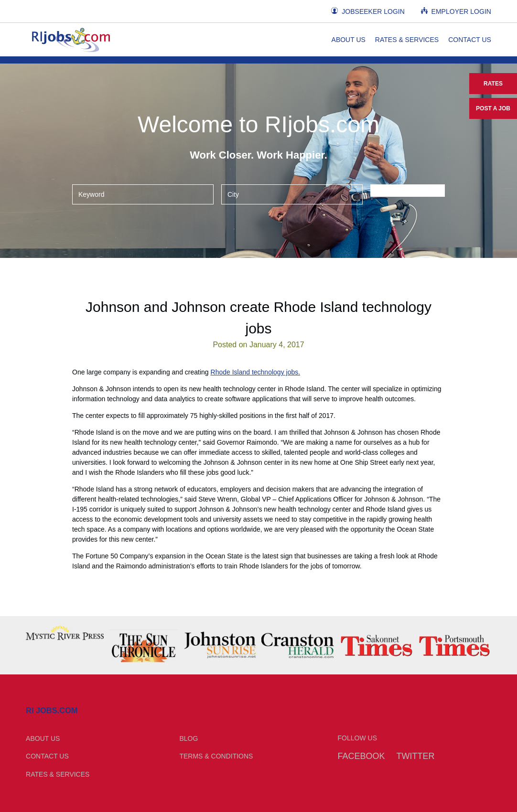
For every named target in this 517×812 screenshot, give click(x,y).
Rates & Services (407, 40)
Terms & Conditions (216, 756)
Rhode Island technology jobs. (256, 372)
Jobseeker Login (368, 11)
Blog (188, 738)
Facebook (361, 756)
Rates (493, 84)
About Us (349, 40)
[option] (65, 633)
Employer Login (456, 11)
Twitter (415, 756)
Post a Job (493, 108)
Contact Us (470, 40)
